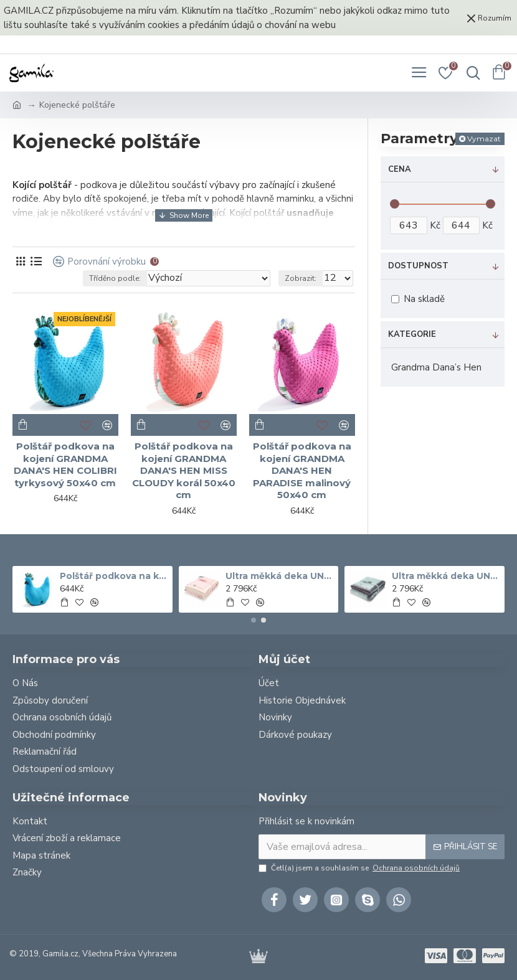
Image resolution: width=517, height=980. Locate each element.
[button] (254, 620)
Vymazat (484, 139)
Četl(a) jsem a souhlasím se (360, 868)
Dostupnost (418, 266)
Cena (400, 169)
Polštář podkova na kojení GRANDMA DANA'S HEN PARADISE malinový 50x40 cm (302, 470)
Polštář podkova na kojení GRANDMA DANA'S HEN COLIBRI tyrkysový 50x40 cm (65, 464)
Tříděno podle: (115, 278)
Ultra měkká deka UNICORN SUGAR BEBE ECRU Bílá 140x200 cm (280, 576)
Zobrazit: (301, 278)
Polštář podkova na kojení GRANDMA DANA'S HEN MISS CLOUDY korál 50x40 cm (184, 470)
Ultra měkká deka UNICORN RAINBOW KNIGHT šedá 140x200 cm (446, 576)
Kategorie (412, 334)
